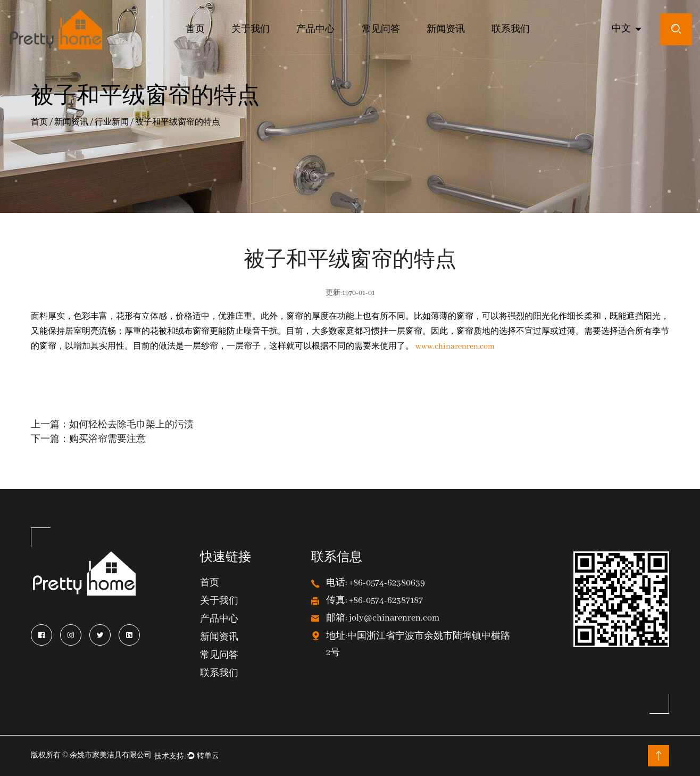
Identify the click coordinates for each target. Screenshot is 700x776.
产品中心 (315, 30)
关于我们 (251, 30)
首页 (195, 30)
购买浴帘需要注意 (107, 439)
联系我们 (511, 30)
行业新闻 (112, 123)
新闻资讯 (446, 30)
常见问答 (381, 30)
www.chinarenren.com (455, 346)
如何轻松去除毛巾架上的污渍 (131, 425)
